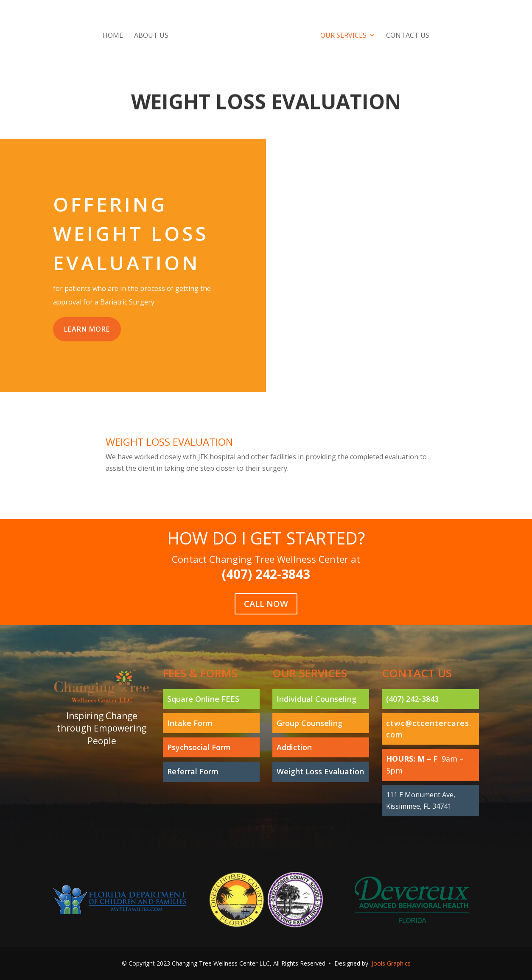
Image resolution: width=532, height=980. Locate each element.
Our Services (343, 36)
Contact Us (408, 36)
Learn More (87, 329)
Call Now (266, 590)
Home (113, 36)
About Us (151, 36)
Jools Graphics (391, 963)
